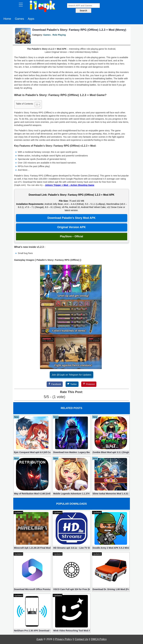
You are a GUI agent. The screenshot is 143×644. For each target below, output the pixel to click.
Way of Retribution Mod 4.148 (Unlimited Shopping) (32, 494)
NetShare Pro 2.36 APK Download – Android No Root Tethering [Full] (32, 631)
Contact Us (81, 639)
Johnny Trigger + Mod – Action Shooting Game (70, 185)
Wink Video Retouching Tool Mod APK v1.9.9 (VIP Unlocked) (71, 631)
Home (7, 19)
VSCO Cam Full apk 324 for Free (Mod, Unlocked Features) (71, 589)
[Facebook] (55, 384)
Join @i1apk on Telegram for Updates (71, 375)
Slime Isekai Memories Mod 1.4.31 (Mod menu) (111, 494)
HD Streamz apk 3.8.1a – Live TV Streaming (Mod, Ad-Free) (71, 548)
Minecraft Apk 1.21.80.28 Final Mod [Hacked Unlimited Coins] (32, 548)
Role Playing (59, 35)
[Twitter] (72, 384)
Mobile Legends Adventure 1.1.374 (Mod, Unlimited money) (71, 494)
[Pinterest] (89, 384)
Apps (31, 19)
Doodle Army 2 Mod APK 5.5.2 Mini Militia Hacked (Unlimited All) (111, 548)
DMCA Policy (99, 639)
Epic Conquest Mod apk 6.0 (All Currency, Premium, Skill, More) (32, 452)
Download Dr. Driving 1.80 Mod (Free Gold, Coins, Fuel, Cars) (111, 589)
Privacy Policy (64, 639)
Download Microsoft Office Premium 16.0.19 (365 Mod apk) (32, 589)
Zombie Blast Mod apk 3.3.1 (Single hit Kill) (111, 452)
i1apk (40, 639)
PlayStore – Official (72, 236)
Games (19, 19)
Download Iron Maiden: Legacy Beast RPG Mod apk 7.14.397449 (71, 452)
